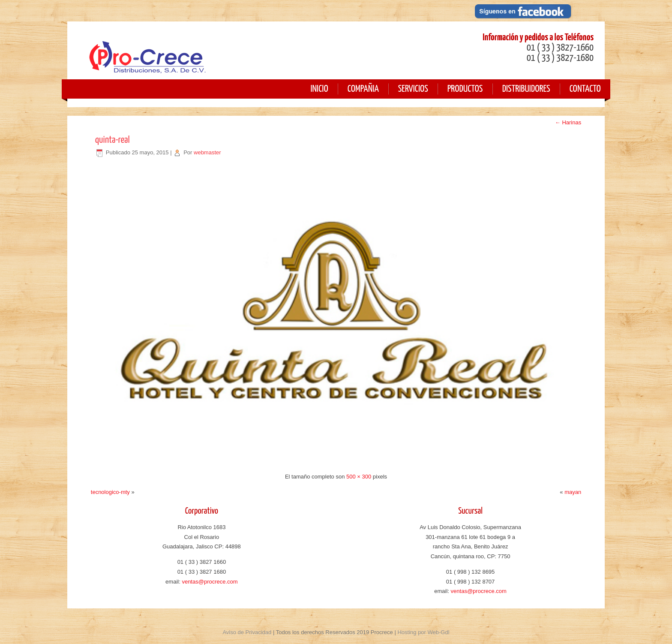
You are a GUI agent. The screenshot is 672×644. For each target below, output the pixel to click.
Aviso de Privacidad (247, 632)
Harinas (568, 122)
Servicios (413, 89)
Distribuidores (526, 89)
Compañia (363, 89)
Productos (465, 89)
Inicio (319, 89)
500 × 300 (359, 477)
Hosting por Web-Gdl (423, 632)
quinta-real (112, 140)
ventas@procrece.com (210, 582)
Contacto (585, 89)
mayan (573, 492)
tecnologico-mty (110, 492)
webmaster (207, 152)
